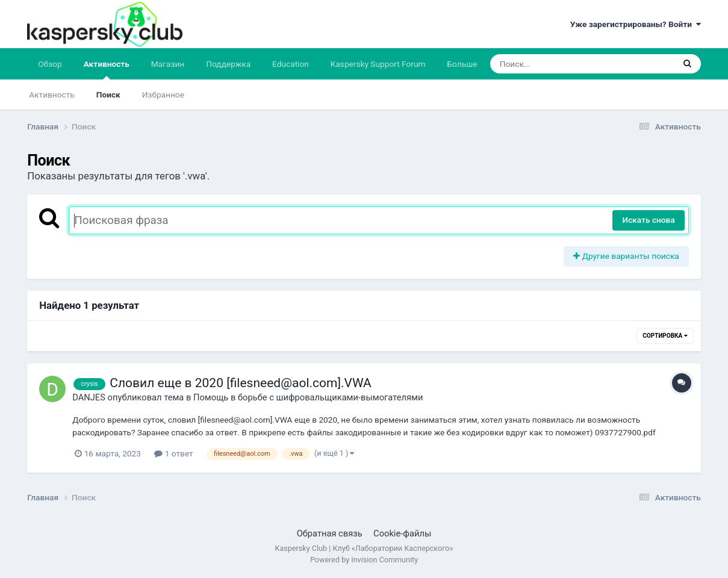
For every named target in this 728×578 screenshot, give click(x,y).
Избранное (163, 95)
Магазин (168, 64)
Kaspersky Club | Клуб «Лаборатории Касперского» (364, 548)
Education (291, 64)
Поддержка (228, 64)
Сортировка (665, 336)
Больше (462, 64)
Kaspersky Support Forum (378, 64)
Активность (107, 69)
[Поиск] (559, 64)
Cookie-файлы (402, 533)
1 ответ (173, 453)
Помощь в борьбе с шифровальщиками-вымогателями (308, 397)
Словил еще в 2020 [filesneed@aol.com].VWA (241, 383)
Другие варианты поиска (626, 256)
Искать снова (648, 220)
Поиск (108, 95)
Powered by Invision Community (364, 560)
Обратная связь (330, 533)
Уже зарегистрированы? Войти (636, 24)
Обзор (50, 64)
